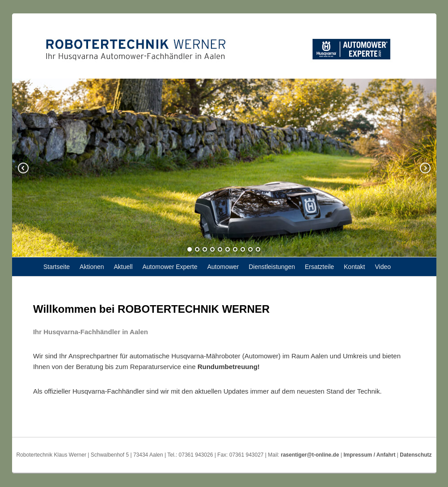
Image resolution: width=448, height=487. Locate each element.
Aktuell (123, 267)
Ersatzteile (319, 267)
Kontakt (354, 267)
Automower (223, 267)
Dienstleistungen (272, 267)
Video (383, 267)
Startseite (57, 267)
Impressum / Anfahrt (369, 455)
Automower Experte (170, 267)
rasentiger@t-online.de (310, 455)
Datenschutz (416, 455)
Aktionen (92, 267)
